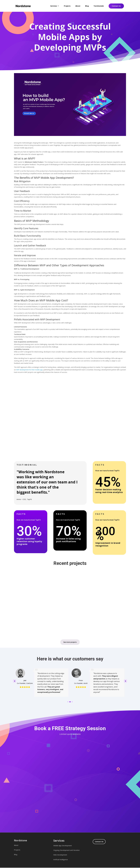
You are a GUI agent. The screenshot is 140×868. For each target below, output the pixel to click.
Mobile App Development (63, 846)
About (78, 6)
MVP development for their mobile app (29, 370)
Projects (67, 6)
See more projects (70, 642)
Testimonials (99, 6)
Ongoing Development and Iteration (66, 850)
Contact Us (116, 6)
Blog (87, 6)
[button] (125, 681)
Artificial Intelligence (61, 859)
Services (54, 6)
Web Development (60, 855)
